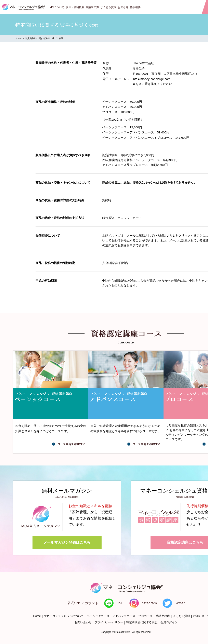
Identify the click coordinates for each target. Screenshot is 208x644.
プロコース (145, 616)
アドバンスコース (124, 616)
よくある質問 (108, 7)
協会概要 (135, 7)
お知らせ (123, 7)
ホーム (19, 38)
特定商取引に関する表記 (142, 622)
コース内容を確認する (71, 444)
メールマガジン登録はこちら (67, 542)
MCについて (57, 7)
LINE (120, 603)
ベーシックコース (98, 616)
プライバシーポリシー (109, 622)
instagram (149, 603)
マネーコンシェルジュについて (64, 616)
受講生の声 (92, 7)
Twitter (179, 603)
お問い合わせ (83, 622)
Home (37, 616)
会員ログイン (169, 622)
